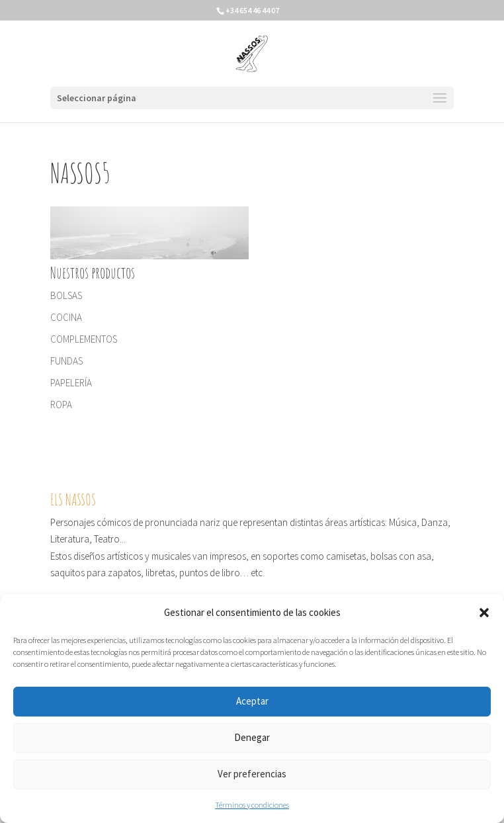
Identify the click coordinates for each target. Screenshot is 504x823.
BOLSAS (66, 295)
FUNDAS (66, 361)
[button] (484, 613)
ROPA (61, 405)
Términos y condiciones (252, 805)
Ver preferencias (252, 774)
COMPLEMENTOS (84, 339)
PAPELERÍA (71, 383)
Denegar (252, 737)
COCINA (66, 317)
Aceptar (252, 701)
